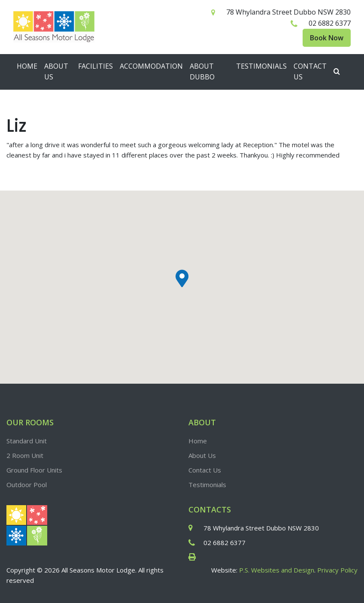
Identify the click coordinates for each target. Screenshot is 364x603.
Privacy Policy (337, 570)
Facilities (96, 66)
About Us (56, 72)
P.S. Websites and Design (277, 570)
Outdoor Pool (27, 485)
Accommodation (151, 66)
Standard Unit (27, 441)
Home (27, 66)
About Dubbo (202, 72)
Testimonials (261, 66)
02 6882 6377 (330, 23)
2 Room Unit (25, 455)
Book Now (327, 38)
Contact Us (310, 72)
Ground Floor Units (34, 470)
